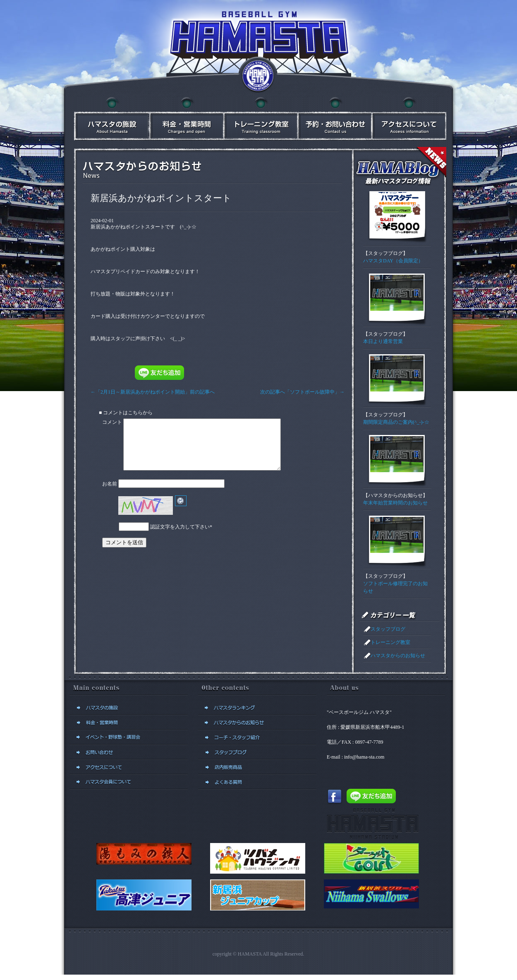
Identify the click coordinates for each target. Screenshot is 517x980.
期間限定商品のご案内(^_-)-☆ (396, 422)
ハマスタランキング (257, 708)
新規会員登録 (129, 782)
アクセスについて (409, 119)
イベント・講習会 (260, 119)
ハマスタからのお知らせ (395, 495)
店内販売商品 (257, 767)
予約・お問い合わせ (335, 119)
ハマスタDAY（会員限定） (393, 261)
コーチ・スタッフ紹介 (257, 737)
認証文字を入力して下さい (180, 537)
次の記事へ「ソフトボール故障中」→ (300, 392)
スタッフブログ (385, 253)
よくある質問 (257, 782)
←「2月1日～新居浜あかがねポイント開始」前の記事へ (155, 392)
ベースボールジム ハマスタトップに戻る (258, 77)
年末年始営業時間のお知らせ (395, 503)
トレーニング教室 (390, 642)
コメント (112, 422)
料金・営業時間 (186, 119)
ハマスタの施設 (111, 119)
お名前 (110, 494)
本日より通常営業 (383, 341)
